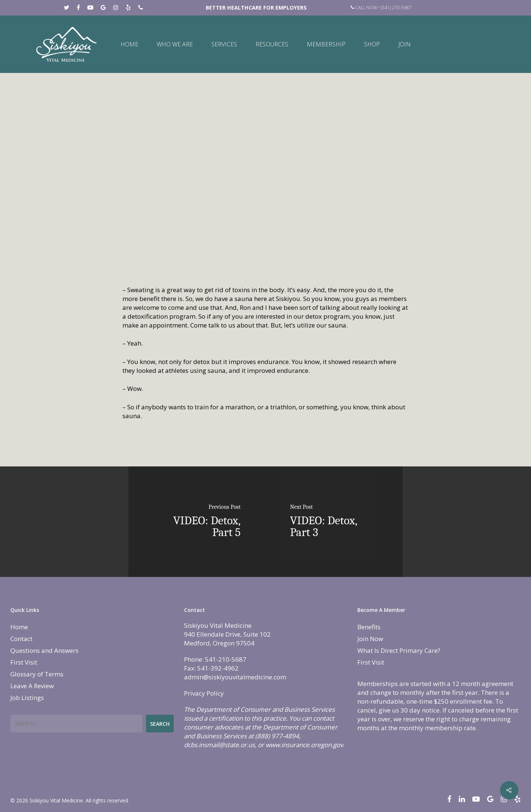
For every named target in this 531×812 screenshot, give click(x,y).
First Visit (24, 662)
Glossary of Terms (37, 674)
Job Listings (27, 698)
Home (129, 44)
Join (405, 44)
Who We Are (175, 44)
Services (224, 44)
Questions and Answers (44, 650)
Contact (21, 639)
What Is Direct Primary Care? (399, 650)
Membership (326, 44)
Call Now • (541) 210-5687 (381, 8)
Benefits (369, 627)
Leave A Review (32, 686)
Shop (372, 44)
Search (160, 724)
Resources (272, 44)
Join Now (370, 639)
